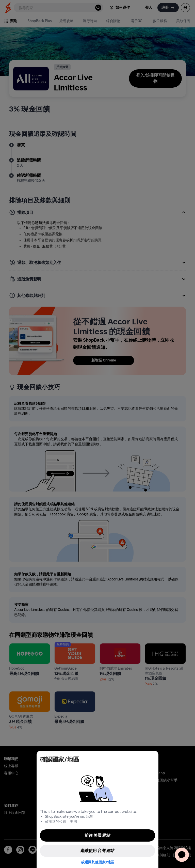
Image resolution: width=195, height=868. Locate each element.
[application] (182, 855)
